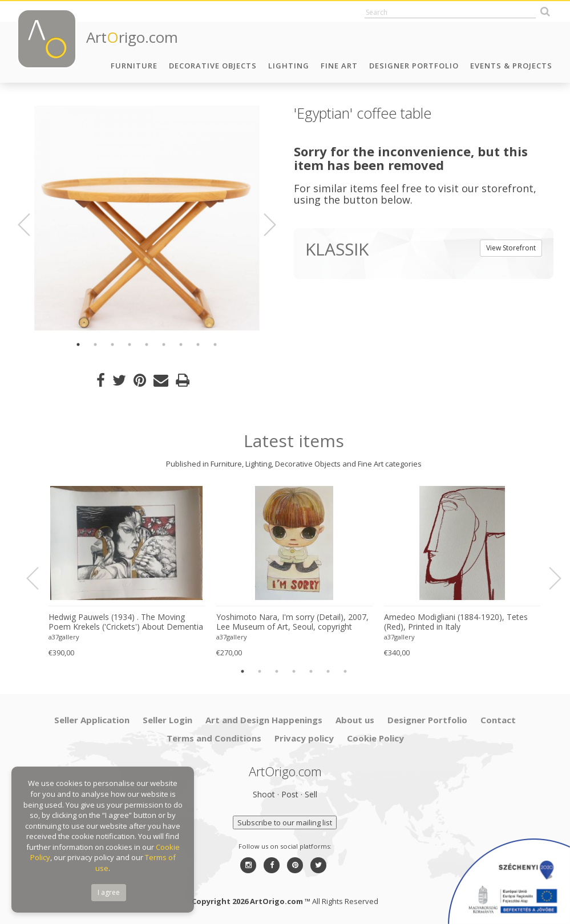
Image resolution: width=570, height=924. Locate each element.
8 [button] (198, 345)
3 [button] (112, 345)
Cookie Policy (375, 738)
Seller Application (92, 720)
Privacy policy (304, 738)
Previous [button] (31, 225)
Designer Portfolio (414, 66)
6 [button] (164, 345)
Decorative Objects (213, 66)
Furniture (134, 66)
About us (355, 720)
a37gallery (64, 637)
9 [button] (215, 345)
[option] (147, 218)
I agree (109, 892)
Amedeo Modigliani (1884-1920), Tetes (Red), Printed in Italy (456, 622)
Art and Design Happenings (264, 720)
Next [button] (263, 225)
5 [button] (147, 345)
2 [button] (95, 345)
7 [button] (181, 345)
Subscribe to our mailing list (285, 822)
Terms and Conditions (214, 738)
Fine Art (339, 66)
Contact (498, 720)
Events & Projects (511, 66)
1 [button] (78, 345)
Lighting (289, 66)
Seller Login (167, 720)
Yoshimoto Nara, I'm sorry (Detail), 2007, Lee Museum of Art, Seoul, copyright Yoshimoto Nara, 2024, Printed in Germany (292, 622)
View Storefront (511, 248)
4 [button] (130, 345)
